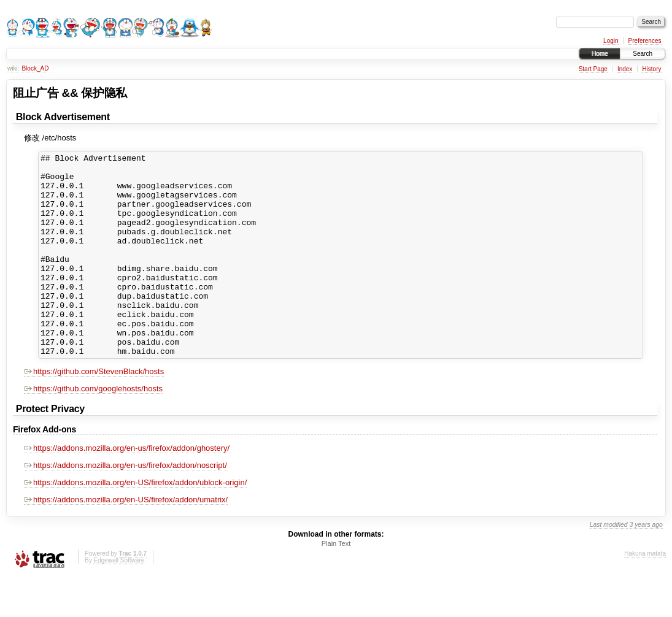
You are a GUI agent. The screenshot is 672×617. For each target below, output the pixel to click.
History (651, 69)
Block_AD (35, 68)
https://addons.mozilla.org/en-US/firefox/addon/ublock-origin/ (135, 523)
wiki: (13, 68)
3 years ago (646, 565)
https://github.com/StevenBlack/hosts (94, 412)
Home (600, 54)
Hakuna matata (645, 594)
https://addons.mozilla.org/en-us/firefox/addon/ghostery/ (127, 489)
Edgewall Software (119, 601)
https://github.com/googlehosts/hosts (93, 429)
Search (643, 54)
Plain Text (336, 584)
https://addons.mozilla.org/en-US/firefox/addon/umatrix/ (126, 540)
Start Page (593, 69)
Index (625, 69)
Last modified (609, 565)
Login (611, 41)
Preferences (645, 41)
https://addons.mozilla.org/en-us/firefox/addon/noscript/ (126, 506)
